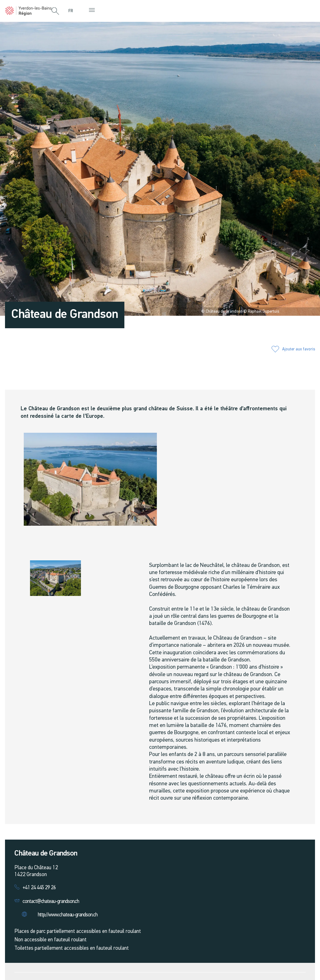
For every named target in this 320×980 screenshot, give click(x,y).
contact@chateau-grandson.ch (51, 902)
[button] (55, 12)
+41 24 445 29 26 (39, 888)
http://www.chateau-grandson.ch (68, 915)
